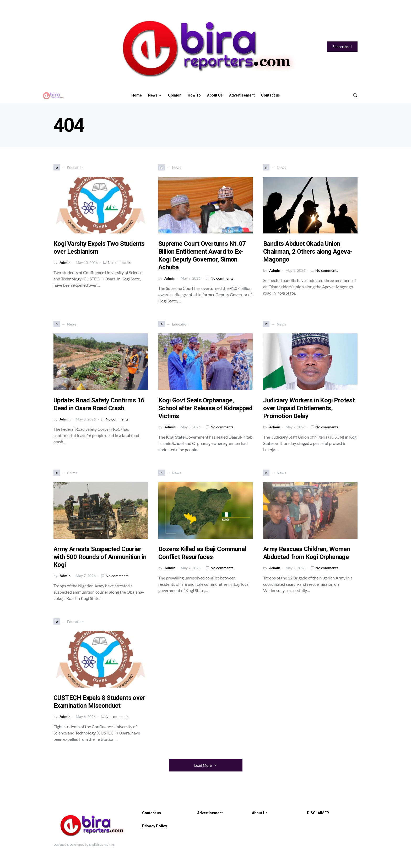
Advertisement (210, 813)
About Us (260, 813)
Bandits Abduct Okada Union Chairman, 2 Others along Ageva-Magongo (308, 252)
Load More (203, 765)
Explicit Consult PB (102, 845)
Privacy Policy (155, 826)
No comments (119, 262)
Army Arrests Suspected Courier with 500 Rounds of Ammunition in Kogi (100, 557)
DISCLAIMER (318, 813)
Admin (65, 262)
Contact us (152, 813)
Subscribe (342, 47)
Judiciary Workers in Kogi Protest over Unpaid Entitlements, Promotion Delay (309, 408)
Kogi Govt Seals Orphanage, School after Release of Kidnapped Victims (205, 408)
